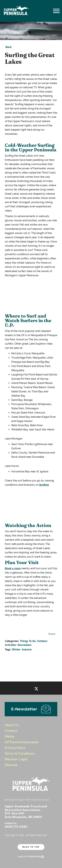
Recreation (25, 645)
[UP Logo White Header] (16, 11)
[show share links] (51, 634)
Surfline (44, 485)
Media (9, 737)
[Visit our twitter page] (36, 688)
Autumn (27, 650)
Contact (11, 731)
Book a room (13, 568)
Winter (16, 650)
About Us (12, 725)
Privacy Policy (15, 748)
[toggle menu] (56, 11)
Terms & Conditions (20, 754)
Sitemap (11, 765)
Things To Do (28, 641)
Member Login (16, 759)
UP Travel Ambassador (22, 742)
